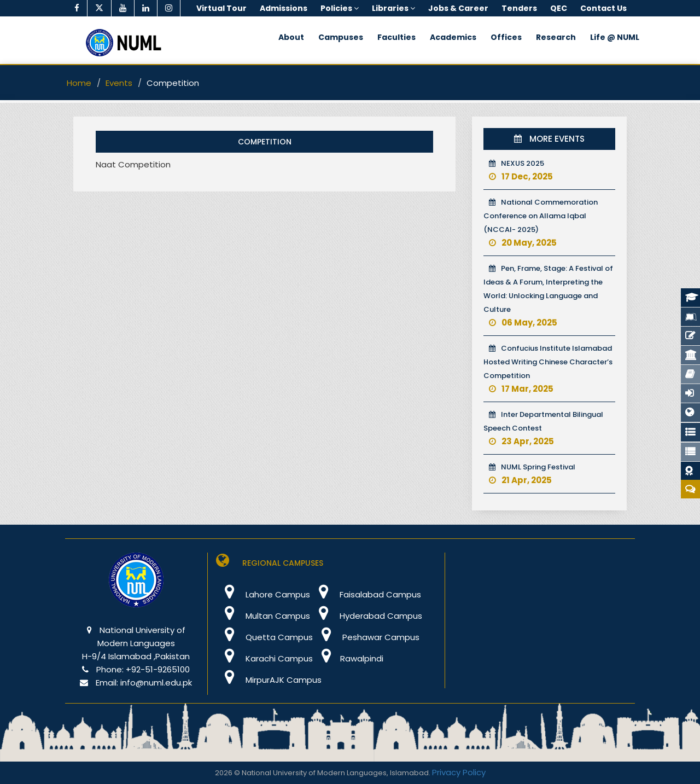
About (291, 37)
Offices (506, 37)
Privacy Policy (459, 772)
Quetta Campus (264, 637)
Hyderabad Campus (366, 616)
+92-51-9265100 (158, 669)
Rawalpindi (348, 658)
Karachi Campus (264, 658)
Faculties (396, 37)
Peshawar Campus (366, 637)
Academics (453, 37)
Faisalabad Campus (366, 594)
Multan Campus (263, 616)
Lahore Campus (263, 594)
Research (556, 37)
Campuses (341, 37)
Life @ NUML (615, 37)
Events (119, 83)
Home (79, 83)
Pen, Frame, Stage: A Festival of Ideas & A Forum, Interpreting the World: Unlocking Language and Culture (548, 296)
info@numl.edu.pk (156, 683)
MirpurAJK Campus (269, 680)
